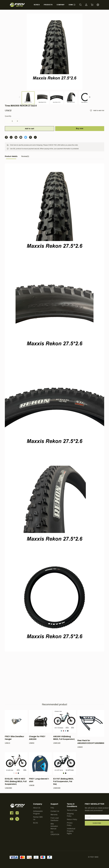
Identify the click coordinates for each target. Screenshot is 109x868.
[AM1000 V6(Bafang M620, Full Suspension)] (65, 737)
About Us (37, 818)
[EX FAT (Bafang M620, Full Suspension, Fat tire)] (65, 781)
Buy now (80, 107)
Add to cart (29, 107)
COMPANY (61, 2)
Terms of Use (72, 820)
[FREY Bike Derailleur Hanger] (16, 737)
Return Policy (72, 830)
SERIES (37, 2)
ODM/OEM (72, 2)
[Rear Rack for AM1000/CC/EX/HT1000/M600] (91, 739)
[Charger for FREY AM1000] (40, 737)
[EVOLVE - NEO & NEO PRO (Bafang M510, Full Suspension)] (16, 781)
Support (54, 814)
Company (38, 814)
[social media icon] (12, 824)
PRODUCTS (48, 2)
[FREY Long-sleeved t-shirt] (40, 780)
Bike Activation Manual (54, 836)
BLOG (36, 833)
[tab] (11, 135)
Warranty (54, 825)
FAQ (52, 818)
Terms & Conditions (72, 815)
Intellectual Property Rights (71, 841)
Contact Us (55, 821)
